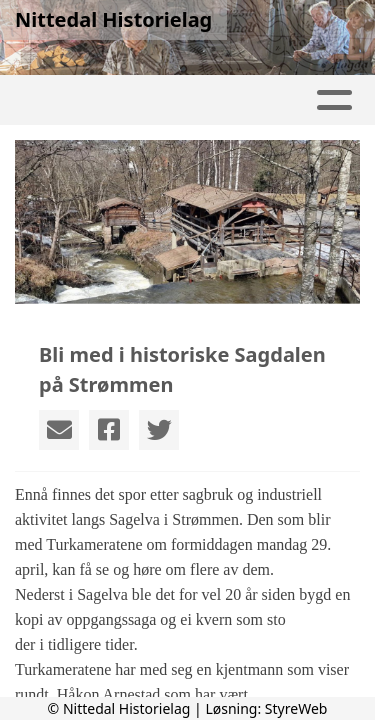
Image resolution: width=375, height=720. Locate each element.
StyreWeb (296, 708)
